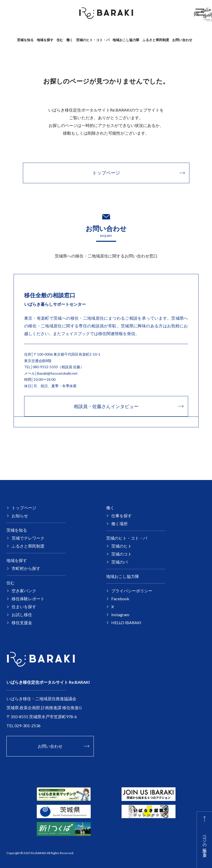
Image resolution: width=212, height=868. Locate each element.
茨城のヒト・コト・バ (93, 40)
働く (70, 40)
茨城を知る (25, 40)
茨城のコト (122, 554)
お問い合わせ (182, 40)
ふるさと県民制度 (156, 40)
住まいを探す (24, 607)
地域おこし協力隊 (126, 40)
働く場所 (119, 524)
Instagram (120, 615)
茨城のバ (119, 562)
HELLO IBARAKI (126, 622)
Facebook (178, 13)
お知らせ (20, 516)
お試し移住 (22, 615)
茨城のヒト (122, 546)
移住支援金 (22, 622)
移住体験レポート (28, 599)
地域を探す (45, 40)
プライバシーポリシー (132, 591)
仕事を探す (122, 516)
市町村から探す (26, 568)
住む (60, 40)
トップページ (24, 508)
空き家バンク (24, 591)
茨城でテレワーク (28, 538)
